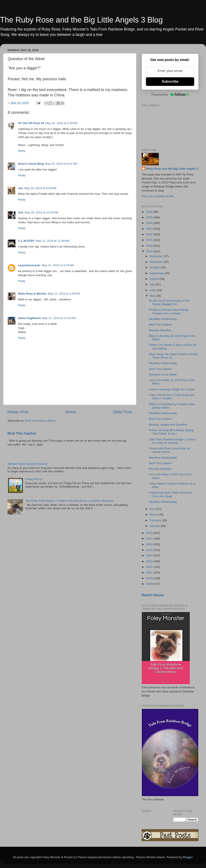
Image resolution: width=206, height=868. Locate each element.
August (154, 279)
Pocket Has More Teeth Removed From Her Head (171, 494)
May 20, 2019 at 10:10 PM (41, 212)
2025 (150, 217)
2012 (150, 567)
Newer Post (18, 412)
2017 (150, 539)
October (155, 267)
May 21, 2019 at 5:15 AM (58, 265)
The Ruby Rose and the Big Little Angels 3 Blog (81, 20)
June (153, 290)
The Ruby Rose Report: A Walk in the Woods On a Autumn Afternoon (69, 501)
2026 (150, 212)
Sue (21, 212)
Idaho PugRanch (30, 318)
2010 (150, 578)
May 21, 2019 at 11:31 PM (59, 318)
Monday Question (160, 330)
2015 (150, 550)
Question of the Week (163, 375)
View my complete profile (158, 196)
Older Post (122, 412)
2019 (150, 251)
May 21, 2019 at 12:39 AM (53, 241)
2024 (150, 223)
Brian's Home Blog (31, 164)
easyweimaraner (29, 265)
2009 (150, 584)
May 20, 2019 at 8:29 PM (61, 123)
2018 (150, 533)
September (157, 273)
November (157, 262)
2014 (150, 556)
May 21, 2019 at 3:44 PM (64, 294)
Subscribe (170, 81)
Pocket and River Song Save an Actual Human (169, 450)
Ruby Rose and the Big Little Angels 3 (172, 169)
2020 (150, 246)
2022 (150, 234)
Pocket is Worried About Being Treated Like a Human (168, 311)
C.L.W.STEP (26, 241)
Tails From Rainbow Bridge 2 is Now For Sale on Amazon (172, 441)
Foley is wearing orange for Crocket (172, 389)
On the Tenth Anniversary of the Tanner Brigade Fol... (169, 302)
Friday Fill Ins (34, 479)
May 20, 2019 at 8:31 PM (61, 164)
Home (71, 412)
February (156, 520)
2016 (150, 544)
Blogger (188, 857)
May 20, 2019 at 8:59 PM (40, 188)
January (155, 526)
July (153, 284)
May (153, 296)
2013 (150, 561)
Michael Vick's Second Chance (27, 464)
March (154, 515)
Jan (20, 188)
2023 (150, 229)
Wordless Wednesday (163, 319)
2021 (150, 240)
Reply (22, 151)
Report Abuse (153, 595)
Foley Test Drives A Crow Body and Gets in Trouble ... (172, 397)
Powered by (170, 94)
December (157, 256)
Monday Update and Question (168, 425)
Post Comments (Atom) (40, 421)
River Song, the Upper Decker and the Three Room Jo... (173, 356)
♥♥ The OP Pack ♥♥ (31, 123)
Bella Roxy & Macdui (32, 294)
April (153, 509)
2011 (150, 572)
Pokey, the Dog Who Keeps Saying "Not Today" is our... (171, 432)
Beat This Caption (22, 433)
